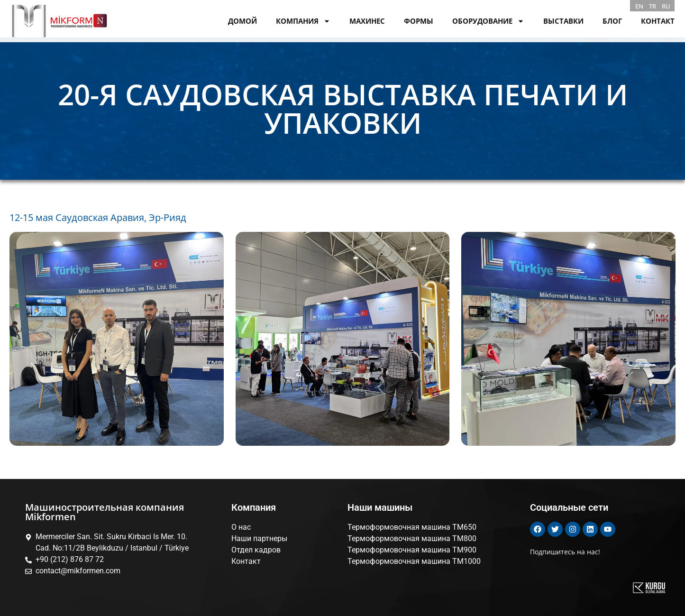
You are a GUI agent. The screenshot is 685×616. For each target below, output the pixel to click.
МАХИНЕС (367, 21)
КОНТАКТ (658, 21)
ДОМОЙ (242, 21)
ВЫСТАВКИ (563, 21)
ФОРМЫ (419, 21)
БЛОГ (612, 21)
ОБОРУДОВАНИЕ (488, 21)
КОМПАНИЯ (303, 21)
